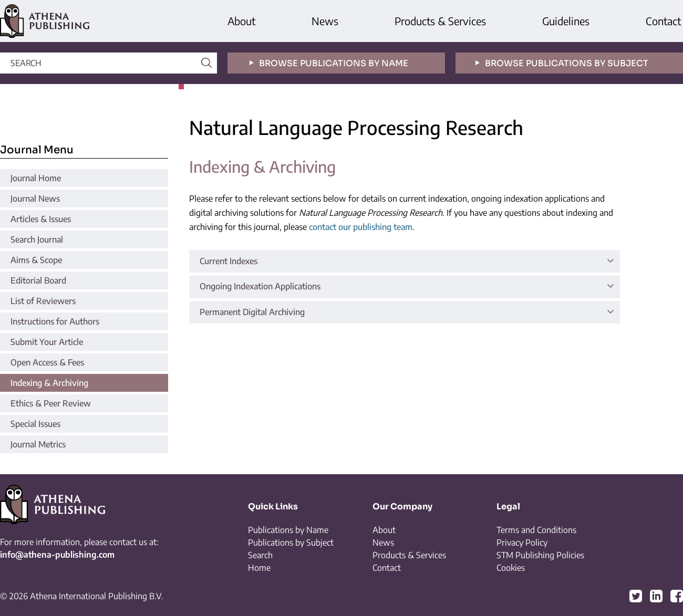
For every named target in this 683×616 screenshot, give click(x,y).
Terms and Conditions (536, 530)
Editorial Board (38, 280)
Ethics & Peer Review (51, 403)
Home (259, 568)
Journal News (35, 199)
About (241, 21)
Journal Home (36, 178)
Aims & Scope (36, 260)
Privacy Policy (522, 542)
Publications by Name (288, 530)
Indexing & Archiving (49, 383)
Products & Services (440, 21)
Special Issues (35, 424)
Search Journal (37, 239)
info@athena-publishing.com (57, 555)
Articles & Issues (41, 219)
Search (260, 555)
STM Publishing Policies (540, 555)
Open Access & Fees (47, 362)
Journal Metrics (38, 444)
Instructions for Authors (55, 321)
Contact (663, 21)
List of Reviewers (43, 301)
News (325, 21)
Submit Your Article (47, 342)
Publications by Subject (291, 542)
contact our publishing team (361, 227)
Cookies (511, 568)
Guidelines (566, 21)
